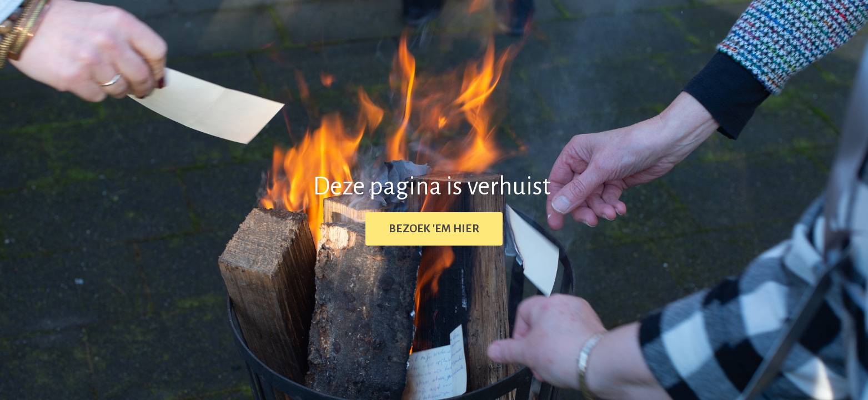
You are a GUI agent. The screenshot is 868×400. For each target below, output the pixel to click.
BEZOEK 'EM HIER (434, 229)
